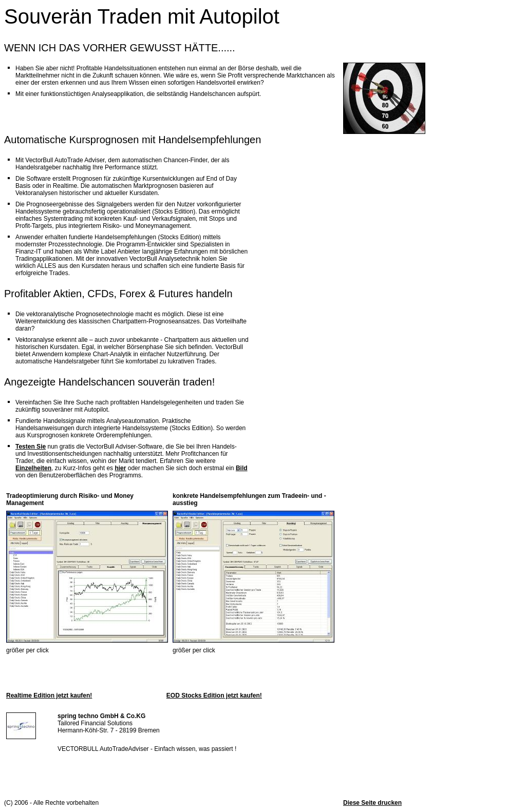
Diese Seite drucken (372, 803)
